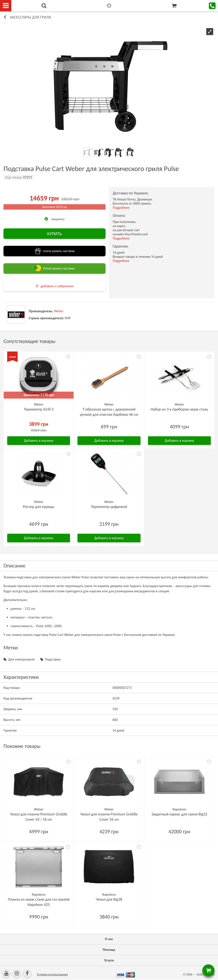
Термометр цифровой (109, 507)
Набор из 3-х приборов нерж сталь (179, 409)
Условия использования (52, 974)
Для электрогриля (21, 659)
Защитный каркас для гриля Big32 (179, 814)
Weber (59, 311)
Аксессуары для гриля (30, 17)
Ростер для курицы (39, 507)
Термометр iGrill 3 (39, 409)
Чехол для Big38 (109, 899)
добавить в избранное (57, 286)
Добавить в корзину (39, 441)
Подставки (53, 659)
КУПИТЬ (54, 234)
